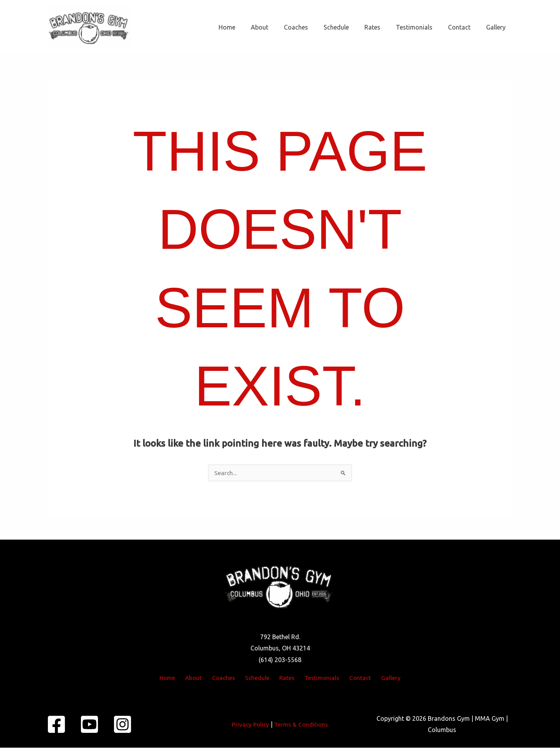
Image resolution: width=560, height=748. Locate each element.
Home (250, 27)
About (280, 27)
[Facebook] (56, 725)
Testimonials (422, 27)
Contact (464, 27)
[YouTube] (89, 725)
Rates (383, 27)
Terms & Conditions (302, 725)
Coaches (313, 27)
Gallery (497, 27)
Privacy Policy (249, 725)
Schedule (350, 27)
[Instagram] (122, 725)
